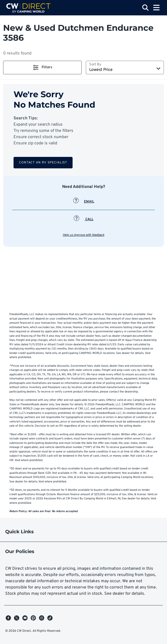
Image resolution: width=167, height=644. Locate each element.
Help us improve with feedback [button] (83, 235)
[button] (42, 68)
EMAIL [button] (84, 202)
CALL (83, 219)
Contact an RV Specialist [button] (43, 163)
